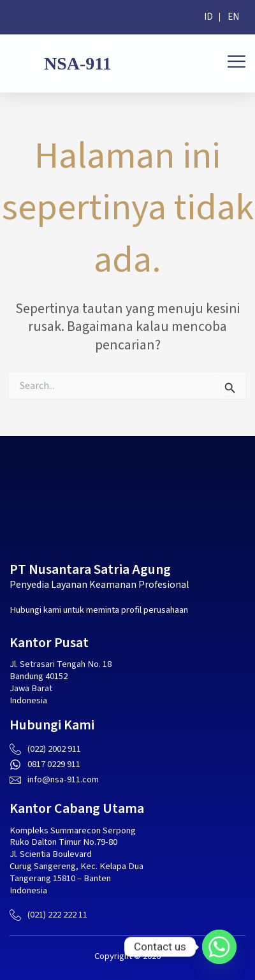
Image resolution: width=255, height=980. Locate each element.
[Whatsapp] (219, 947)
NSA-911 (78, 63)
